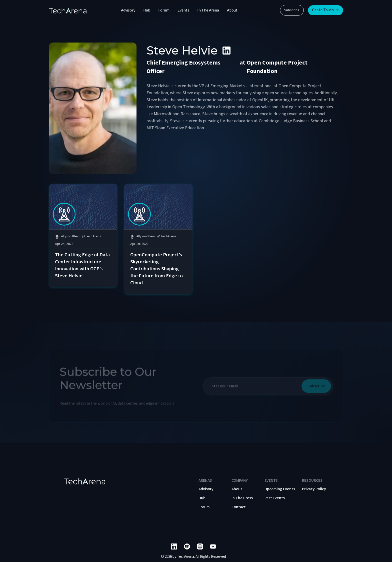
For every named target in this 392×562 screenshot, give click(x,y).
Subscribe (292, 10)
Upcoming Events (280, 489)
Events (183, 10)
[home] (68, 10)
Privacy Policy (314, 489)
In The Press (242, 498)
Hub (147, 10)
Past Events (275, 498)
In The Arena (208, 10)
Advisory (128, 10)
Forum (164, 10)
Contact (239, 507)
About (232, 10)
